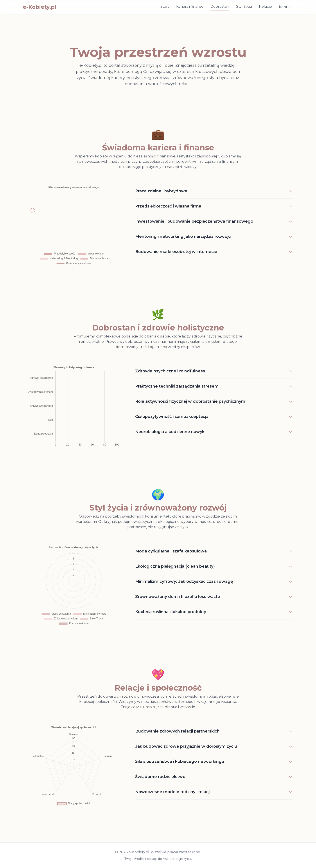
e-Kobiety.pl (40, 7)
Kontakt (286, 7)
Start (165, 6)
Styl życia (244, 6)
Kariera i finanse (190, 6)
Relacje (265, 6)
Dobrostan (220, 6)
